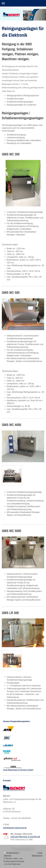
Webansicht (37, 855)
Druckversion (11, 853)
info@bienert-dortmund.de (15, 828)
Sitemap (7, 855)
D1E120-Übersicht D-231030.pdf (25, 837)
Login (40, 853)
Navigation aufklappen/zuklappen (23, 3)
